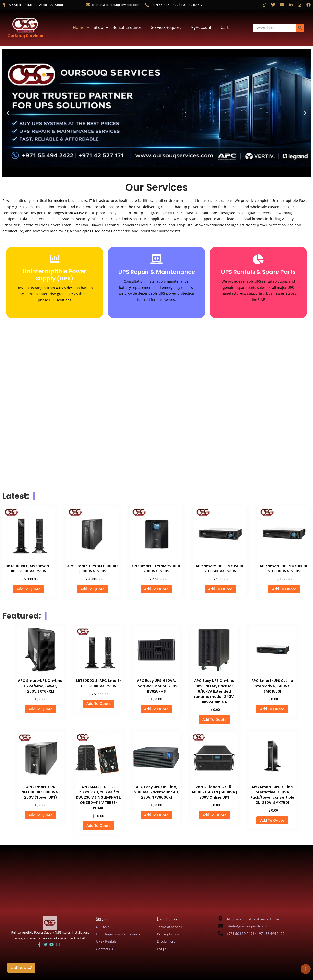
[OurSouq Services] (25, 25)
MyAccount (201, 28)
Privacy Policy (168, 934)
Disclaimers (166, 941)
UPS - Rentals (106, 941)
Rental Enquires (127, 28)
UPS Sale (103, 927)
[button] (8, 113)
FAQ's (162, 949)
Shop (99, 28)
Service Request (166, 28)
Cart (225, 28)
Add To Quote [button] (29, 589)
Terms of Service (169, 927)
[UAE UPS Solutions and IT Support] (50, 923)
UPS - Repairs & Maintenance (118, 934)
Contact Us (104, 949)
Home (80, 28)
